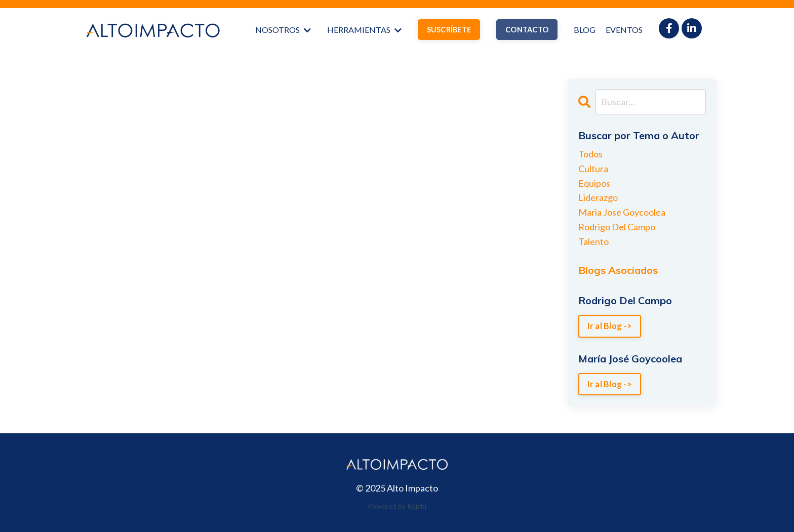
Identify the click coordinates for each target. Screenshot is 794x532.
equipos (594, 183)
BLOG (585, 30)
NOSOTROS (283, 30)
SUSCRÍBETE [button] (449, 30)
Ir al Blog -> (610, 326)
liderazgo (598, 197)
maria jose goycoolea (622, 212)
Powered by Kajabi (397, 506)
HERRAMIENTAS (364, 30)
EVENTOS (624, 30)
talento (593, 241)
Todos (590, 154)
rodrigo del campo (617, 227)
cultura (593, 169)
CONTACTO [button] (527, 30)
